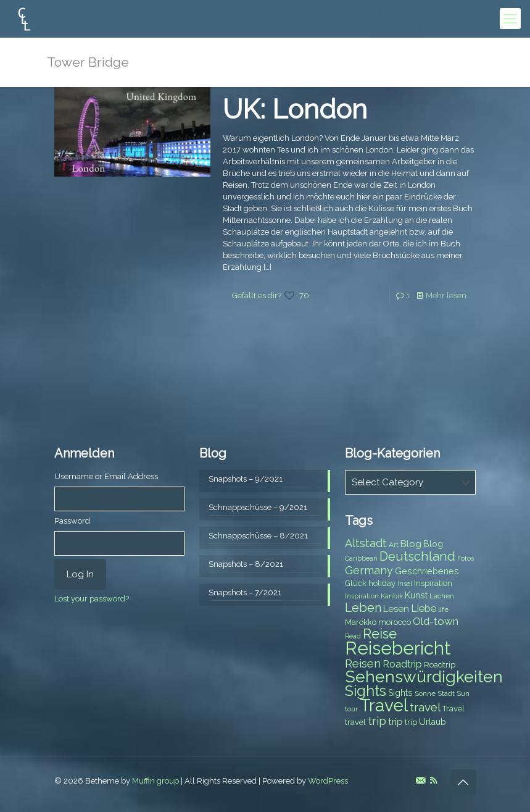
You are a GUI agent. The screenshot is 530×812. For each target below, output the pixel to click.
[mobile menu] (510, 19)
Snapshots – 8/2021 (246, 564)
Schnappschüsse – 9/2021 (258, 507)
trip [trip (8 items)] (411, 722)
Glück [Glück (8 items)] (356, 583)
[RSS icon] (433, 781)
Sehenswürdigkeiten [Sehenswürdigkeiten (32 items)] (424, 676)
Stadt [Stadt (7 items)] (446, 693)
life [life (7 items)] (443, 609)
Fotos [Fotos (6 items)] (466, 558)
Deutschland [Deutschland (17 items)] (417, 556)
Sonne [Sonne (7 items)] (425, 693)
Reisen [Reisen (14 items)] (363, 663)
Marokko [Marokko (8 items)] (361, 622)
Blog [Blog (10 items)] (411, 544)
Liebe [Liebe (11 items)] (424, 609)
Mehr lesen (446, 295)
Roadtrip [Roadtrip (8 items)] (440, 665)
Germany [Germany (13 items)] (369, 570)
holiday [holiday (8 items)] (382, 583)
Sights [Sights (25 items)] (366, 691)
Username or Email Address (106, 476)
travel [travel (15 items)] (425, 707)
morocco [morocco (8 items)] (395, 622)
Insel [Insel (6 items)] (405, 584)
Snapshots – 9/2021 (246, 479)
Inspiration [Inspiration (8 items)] (433, 583)
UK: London (295, 109)
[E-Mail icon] (420, 781)
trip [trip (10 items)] (395, 722)
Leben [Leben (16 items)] (363, 608)
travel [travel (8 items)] (355, 722)
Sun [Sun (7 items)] (463, 693)
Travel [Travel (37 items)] (384, 705)
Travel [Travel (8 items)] (453, 709)
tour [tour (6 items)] (351, 709)
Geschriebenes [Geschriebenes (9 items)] (427, 571)
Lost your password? (92, 599)
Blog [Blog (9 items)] (433, 544)
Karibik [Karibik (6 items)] (392, 596)
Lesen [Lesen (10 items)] (396, 609)
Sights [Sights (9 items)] (400, 693)
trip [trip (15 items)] (377, 721)
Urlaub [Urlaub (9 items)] (433, 722)
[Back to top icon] (463, 782)
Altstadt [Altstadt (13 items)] (366, 543)
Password (72, 521)
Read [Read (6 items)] (353, 636)
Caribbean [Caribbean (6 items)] (361, 558)
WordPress (328, 781)
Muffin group (155, 781)
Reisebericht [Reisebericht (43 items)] (398, 648)
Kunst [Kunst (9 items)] (416, 595)
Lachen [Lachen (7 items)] (442, 596)
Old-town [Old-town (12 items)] (436, 621)
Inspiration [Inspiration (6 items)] (362, 596)
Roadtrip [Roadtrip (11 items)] (402, 664)
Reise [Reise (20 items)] (380, 634)
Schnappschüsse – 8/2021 (258, 536)
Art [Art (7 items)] (394, 545)
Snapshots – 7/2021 (245, 592)
